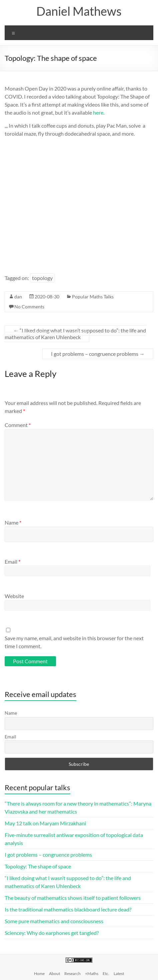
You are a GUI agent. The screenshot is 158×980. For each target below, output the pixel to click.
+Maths (92, 973)
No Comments (29, 307)
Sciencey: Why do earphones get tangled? (52, 933)
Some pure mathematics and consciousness (54, 921)
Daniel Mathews (79, 11)
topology (42, 278)
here (98, 112)
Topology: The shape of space (38, 866)
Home (39, 973)
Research (72, 973)
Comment (18, 425)
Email (12, 562)
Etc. (106, 973)
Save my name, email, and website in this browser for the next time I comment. (74, 642)
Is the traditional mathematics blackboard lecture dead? (68, 909)
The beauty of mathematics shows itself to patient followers (73, 898)
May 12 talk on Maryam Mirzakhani (45, 823)
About (54, 973)
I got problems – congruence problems (98, 354)
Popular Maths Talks (93, 297)
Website (14, 596)
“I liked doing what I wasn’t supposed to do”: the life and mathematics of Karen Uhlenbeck (75, 334)
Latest (119, 973)
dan (18, 297)
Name (13, 522)
